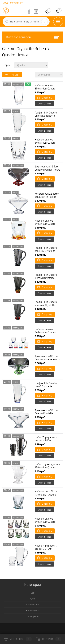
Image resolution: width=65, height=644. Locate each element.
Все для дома (33, 610)
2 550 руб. (40, 92)
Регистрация (17, 3)
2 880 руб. (40, 228)
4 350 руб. (40, 553)
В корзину (45, 97)
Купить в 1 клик (44, 104)
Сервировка (32, 605)
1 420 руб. (40, 255)
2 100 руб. (40, 526)
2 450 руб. (40, 498)
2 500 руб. (40, 146)
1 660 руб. (40, 119)
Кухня (33, 599)
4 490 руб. (40, 444)
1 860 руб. (40, 417)
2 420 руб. (40, 201)
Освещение (33, 616)
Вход (5, 3)
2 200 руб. (40, 390)
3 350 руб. (40, 336)
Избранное (18, 639)
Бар (33, 593)
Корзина (48, 639)
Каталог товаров (32, 37)
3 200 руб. (40, 471)
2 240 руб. (40, 173)
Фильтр (12, 75)
